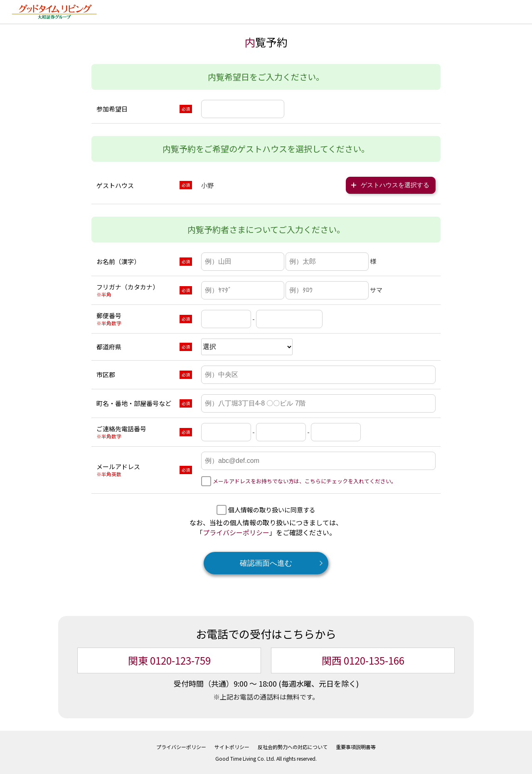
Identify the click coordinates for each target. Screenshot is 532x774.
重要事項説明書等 (356, 746)
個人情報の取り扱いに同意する (272, 509)
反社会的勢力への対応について (293, 746)
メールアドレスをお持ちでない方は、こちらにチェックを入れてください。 (305, 480)
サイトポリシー (232, 746)
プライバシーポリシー (236, 532)
